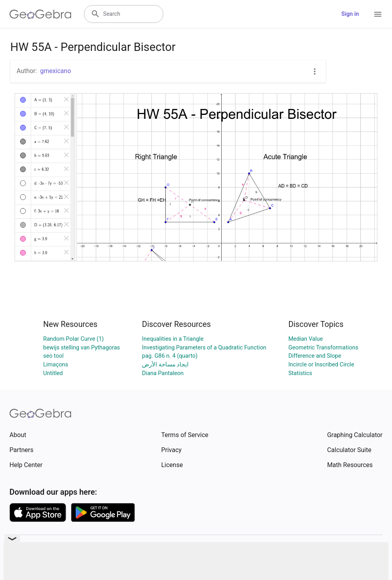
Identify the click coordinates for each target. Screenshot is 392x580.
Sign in (350, 14)
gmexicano (56, 71)
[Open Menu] (378, 14)
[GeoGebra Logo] (40, 14)
